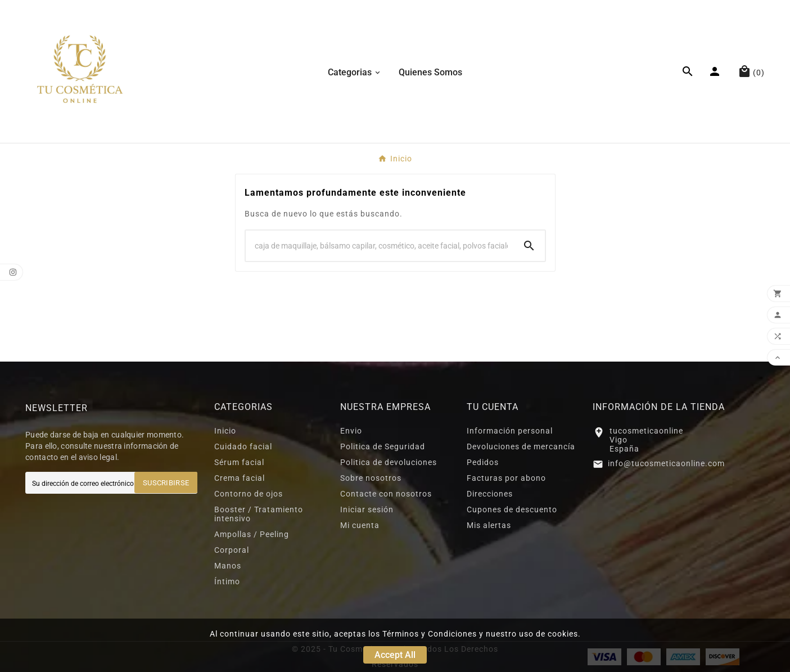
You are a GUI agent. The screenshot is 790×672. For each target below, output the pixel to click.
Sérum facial (239, 462)
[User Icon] (716, 71)
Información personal (510, 431)
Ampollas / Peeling (252, 534)
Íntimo (227, 581)
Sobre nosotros (371, 478)
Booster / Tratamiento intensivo (259, 514)
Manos (228, 566)
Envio (351, 431)
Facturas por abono (506, 478)
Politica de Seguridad (383, 447)
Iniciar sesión (367, 509)
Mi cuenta (360, 525)
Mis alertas (489, 525)
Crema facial (240, 478)
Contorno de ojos (249, 494)
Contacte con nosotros (386, 494)
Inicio (225, 431)
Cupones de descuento (512, 509)
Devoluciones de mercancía (521, 447)
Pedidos (483, 462)
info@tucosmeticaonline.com (666, 463)
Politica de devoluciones (389, 462)
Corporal (232, 550)
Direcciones (490, 494)
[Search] (380, 246)
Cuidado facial (243, 447)
